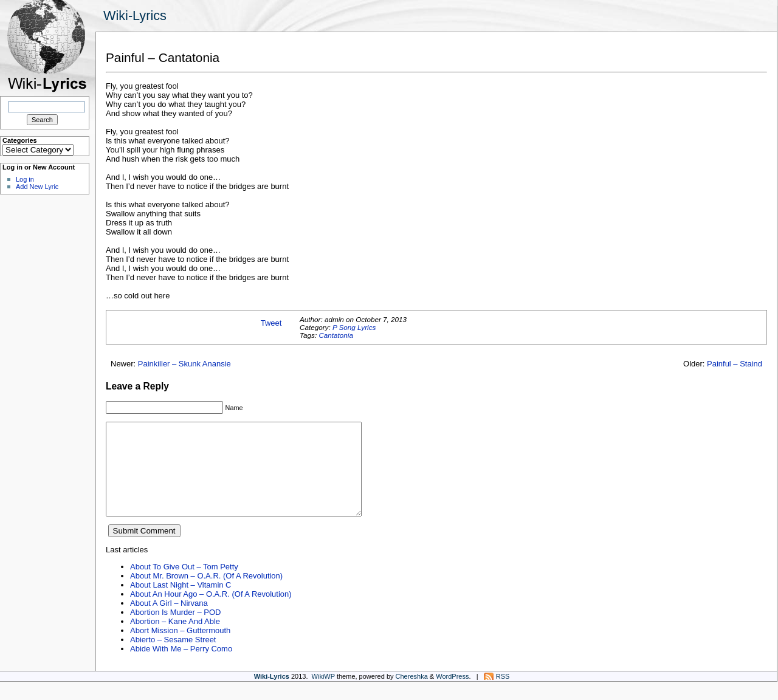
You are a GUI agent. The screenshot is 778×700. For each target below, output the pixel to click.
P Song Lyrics (354, 327)
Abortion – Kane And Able (175, 640)
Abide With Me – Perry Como (181, 667)
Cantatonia (336, 335)
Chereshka (412, 695)
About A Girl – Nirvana (169, 621)
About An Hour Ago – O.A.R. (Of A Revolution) (211, 612)
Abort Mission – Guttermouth (180, 649)
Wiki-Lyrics (135, 15)
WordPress (452, 695)
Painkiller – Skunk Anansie (184, 364)
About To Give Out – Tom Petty (184, 585)
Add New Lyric (37, 187)
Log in (25, 179)
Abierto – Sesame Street (173, 658)
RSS (503, 695)
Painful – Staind (735, 364)
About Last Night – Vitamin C (181, 603)
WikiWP (323, 695)
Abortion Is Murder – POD (175, 630)
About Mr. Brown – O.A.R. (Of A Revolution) (206, 594)
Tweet (271, 323)
